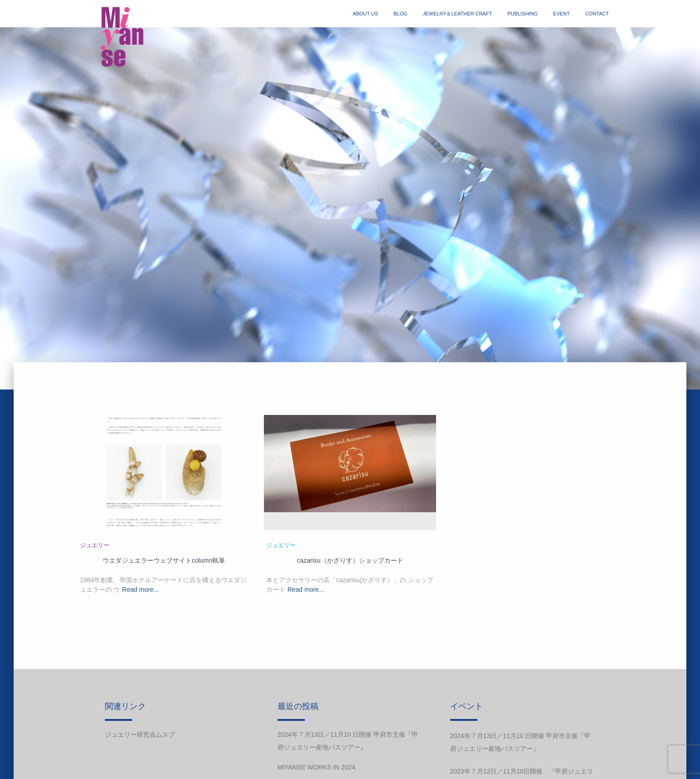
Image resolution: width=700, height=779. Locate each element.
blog (400, 14)
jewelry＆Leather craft (457, 14)
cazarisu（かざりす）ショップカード (350, 560)
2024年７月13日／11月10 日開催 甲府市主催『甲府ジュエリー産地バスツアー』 (348, 741)
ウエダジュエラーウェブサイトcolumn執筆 (164, 560)
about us (365, 14)
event (562, 14)
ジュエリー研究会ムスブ (140, 734)
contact (597, 14)
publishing (523, 14)
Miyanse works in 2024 (317, 767)
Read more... (141, 589)
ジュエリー (95, 545)
